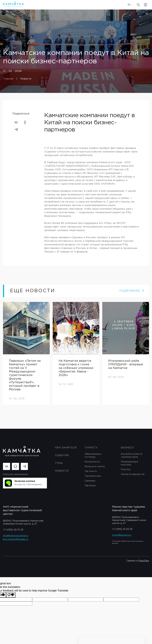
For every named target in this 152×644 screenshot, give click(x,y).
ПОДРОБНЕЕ (132, 291)
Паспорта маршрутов (133, 474)
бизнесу (127, 448)
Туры (59, 463)
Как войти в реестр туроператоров (132, 456)
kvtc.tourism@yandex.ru (16, 539)
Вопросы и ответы (95, 467)
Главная (8, 79)
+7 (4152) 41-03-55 (122, 529)
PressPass (144, 561)
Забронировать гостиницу (93, 456)
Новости (26, 79)
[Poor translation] (11, 595)
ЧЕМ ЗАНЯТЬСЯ (66, 448)
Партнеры (90, 486)
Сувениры (90, 481)
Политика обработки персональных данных (128, 542)
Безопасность (92, 462)
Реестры (126, 470)
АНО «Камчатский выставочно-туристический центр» (22, 510)
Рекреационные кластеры (130, 463)
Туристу (91, 448)
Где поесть (91, 471)
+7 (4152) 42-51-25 (13, 530)
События (62, 455)
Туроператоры (93, 476)
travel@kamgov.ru (122, 535)
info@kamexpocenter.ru (16, 536)
